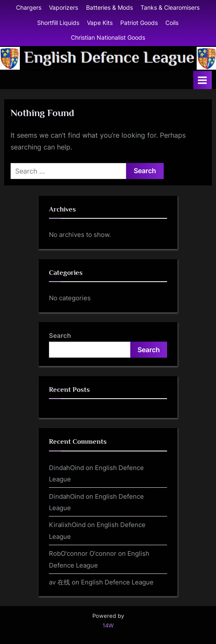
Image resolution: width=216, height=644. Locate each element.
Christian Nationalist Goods (108, 38)
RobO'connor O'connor (83, 553)
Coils (172, 23)
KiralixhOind (67, 525)
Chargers (29, 8)
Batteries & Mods (109, 8)
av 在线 (59, 582)
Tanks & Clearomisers (170, 8)
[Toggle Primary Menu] (202, 80)
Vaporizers (63, 8)
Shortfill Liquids (58, 23)
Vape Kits (100, 23)
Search (60, 336)
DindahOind (66, 468)
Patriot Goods (139, 23)
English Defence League (117, 582)
